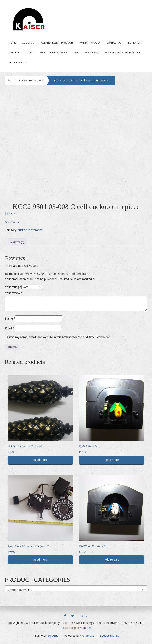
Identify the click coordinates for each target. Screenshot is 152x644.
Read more (40, 460)
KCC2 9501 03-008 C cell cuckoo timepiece (81, 80)
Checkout (15, 53)
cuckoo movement (31, 80)
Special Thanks (109, 636)
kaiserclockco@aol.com (76, 628)
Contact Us (114, 43)
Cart (31, 53)
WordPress (87, 636)
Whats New (92, 53)
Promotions (135, 43)
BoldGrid (53, 636)
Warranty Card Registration (123, 53)
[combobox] (76, 588)
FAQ (77, 53)
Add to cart (112, 559)
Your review (14, 293)
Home (13, 43)
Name (10, 319)
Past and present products (57, 43)
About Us (28, 43)
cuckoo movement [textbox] (75, 590)
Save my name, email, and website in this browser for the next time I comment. (59, 337)
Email (10, 328)
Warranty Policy (90, 43)
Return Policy (18, 62)
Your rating (13, 287)
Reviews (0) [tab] (17, 242)
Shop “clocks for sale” (54, 53)
